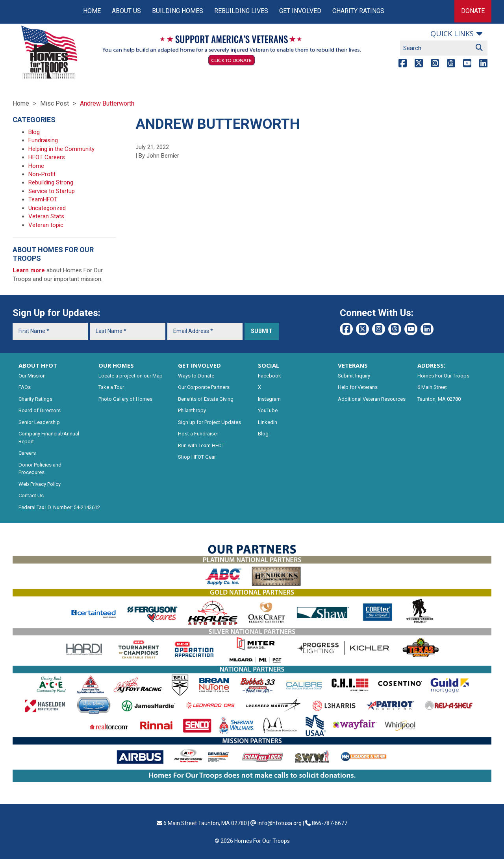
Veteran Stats (46, 216)
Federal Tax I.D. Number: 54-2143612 (59, 507)
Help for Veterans (358, 387)
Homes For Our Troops (443, 376)
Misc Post (55, 103)
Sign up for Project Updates (209, 422)
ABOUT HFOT (38, 365)
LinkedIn (268, 422)
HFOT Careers (47, 157)
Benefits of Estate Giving (206, 399)
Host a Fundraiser (198, 434)
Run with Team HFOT (201, 445)
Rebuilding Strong (51, 182)
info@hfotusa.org (280, 823)
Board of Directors (40, 410)
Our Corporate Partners (204, 387)
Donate (473, 11)
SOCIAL (269, 365)
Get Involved (300, 11)
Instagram (269, 399)
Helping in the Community (61, 149)
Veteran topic (46, 225)
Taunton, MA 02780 (439, 399)
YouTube (268, 410)
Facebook (270, 376)
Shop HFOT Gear (197, 457)
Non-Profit (42, 174)
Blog (34, 132)
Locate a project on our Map (131, 376)
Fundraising (43, 140)
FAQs (25, 387)
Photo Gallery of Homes (125, 399)
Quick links (452, 33)
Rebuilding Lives (241, 11)
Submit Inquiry (354, 376)
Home (92, 11)
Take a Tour (111, 387)
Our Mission (32, 376)
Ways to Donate (196, 376)
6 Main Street (432, 387)
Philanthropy (192, 410)
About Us (126, 11)
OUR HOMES (116, 365)
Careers (27, 453)
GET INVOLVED (199, 365)
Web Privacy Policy (40, 484)
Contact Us (31, 496)
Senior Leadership (39, 422)
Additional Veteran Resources (372, 399)
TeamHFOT (43, 199)
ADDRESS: (431, 365)
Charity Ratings (358, 11)
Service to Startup (52, 191)
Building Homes (178, 11)
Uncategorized (47, 208)
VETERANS (353, 365)
